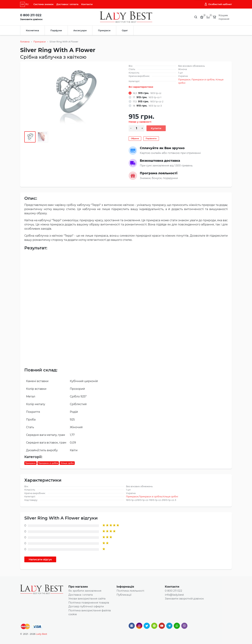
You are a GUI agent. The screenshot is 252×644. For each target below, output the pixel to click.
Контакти (87, 4)
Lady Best (41, 634)
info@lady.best (174, 595)
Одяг (125, 30)
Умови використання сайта (87, 599)
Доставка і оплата (67, 4)
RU (27, 4)
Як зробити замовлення (85, 591)
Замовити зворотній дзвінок (184, 599)
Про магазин (78, 587)
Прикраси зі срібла (203, 79)
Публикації (124, 595)
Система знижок (43, 4)
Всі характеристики (141, 87)
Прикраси (104, 30)
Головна (25, 42)
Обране (135, 138)
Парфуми (56, 30)
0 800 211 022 (31, 15)
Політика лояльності (130, 591)
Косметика (32, 30)
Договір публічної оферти (86, 606)
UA (22, 4)
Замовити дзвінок (31, 19)
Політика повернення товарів (89, 603)
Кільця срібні (67, 463)
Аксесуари (80, 30)
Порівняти (151, 138)
